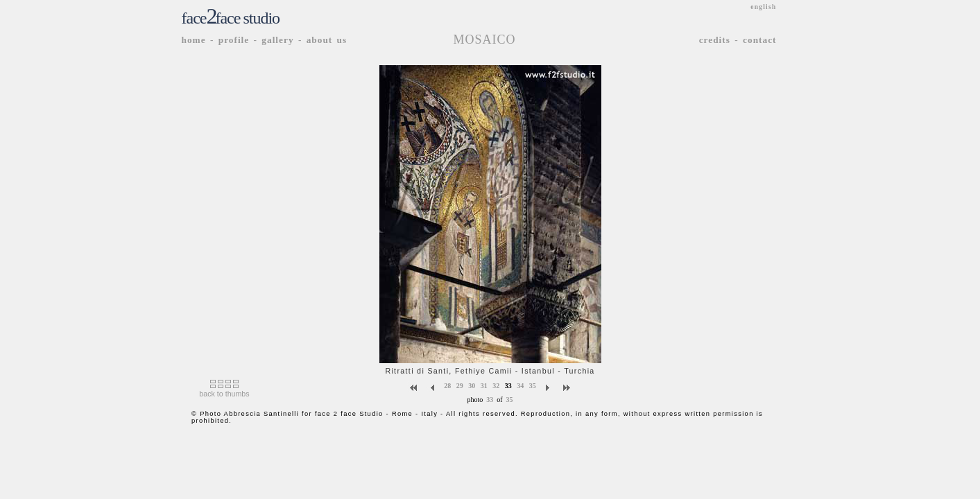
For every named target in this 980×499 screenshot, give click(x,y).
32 (496, 385)
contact (759, 40)
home (194, 40)
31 (484, 385)
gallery (277, 40)
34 (520, 385)
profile (234, 40)
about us (327, 40)
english (763, 7)
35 (533, 385)
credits (715, 40)
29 (460, 385)
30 (472, 385)
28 (447, 385)
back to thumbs (224, 394)
